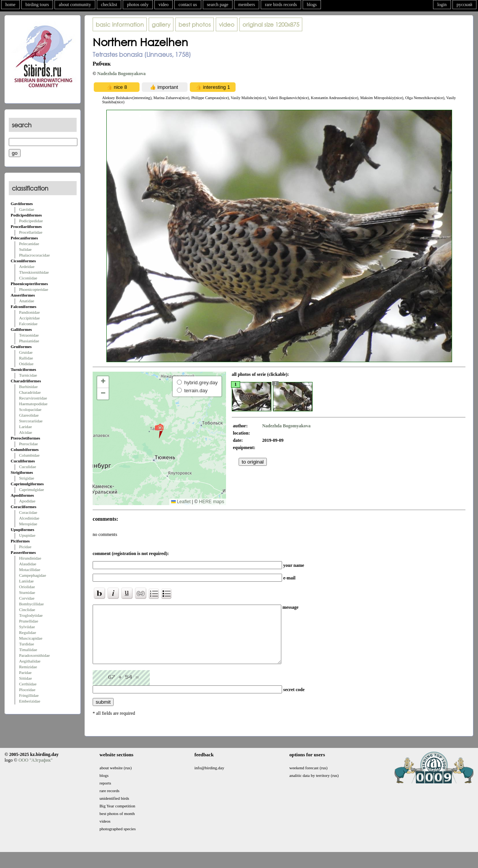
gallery (161, 24)
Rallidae (26, 358)
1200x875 (271, 24)
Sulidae (25, 249)
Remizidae (28, 667)
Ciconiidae (28, 278)
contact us (188, 5)
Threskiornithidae (34, 272)
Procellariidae (31, 232)
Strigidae (27, 478)
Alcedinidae (29, 518)
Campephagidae (33, 575)
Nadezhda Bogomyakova (121, 74)
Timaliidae (28, 650)
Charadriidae (30, 392)
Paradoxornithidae (34, 655)
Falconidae (28, 324)
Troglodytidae (31, 615)
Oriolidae (27, 587)
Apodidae (27, 501)
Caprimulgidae (31, 489)
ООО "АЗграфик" (35, 772)
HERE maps (212, 502)
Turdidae (26, 644)
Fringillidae (29, 695)
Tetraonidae (29, 335)
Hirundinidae (30, 558)
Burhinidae (28, 387)
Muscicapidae (31, 638)
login (442, 5)
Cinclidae (27, 610)
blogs (312, 5)
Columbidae (29, 455)
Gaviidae (27, 209)
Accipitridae (29, 318)
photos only (138, 5)
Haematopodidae (33, 404)
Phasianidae (29, 341)
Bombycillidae (31, 604)
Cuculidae (28, 467)
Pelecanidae (29, 244)
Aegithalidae (30, 661)
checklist (109, 5)
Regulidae (28, 632)
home (10, 5)
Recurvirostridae (33, 398)
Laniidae (26, 581)
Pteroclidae (28, 444)
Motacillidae (30, 570)
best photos (195, 24)
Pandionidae (29, 312)
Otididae (26, 364)
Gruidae (26, 352)
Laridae (26, 427)
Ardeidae (27, 266)
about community (75, 5)
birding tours (37, 5)
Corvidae (27, 598)
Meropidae (28, 524)
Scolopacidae (30, 409)
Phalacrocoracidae (34, 255)
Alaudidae (28, 564)
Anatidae (27, 301)
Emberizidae (30, 701)
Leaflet (181, 502)
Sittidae (26, 678)
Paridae (25, 672)
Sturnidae (27, 592)
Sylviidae (27, 627)
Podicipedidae (31, 221)
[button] (159, 431)
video (164, 5)
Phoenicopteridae (34, 289)
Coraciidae (28, 512)
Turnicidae (28, 375)
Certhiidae (28, 684)
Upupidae (27, 535)
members (247, 5)
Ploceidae (27, 690)
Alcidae (26, 432)
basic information (120, 24)
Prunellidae (29, 621)
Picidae (25, 547)
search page (218, 5)
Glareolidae (29, 415)
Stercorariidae (31, 421)
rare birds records (281, 5)
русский (464, 5)
